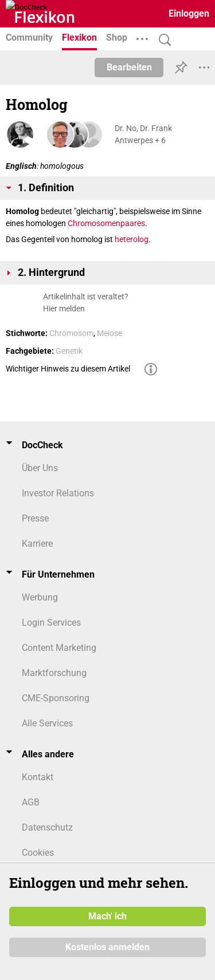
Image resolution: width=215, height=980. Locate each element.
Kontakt (38, 777)
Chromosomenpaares (106, 223)
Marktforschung (54, 673)
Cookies (38, 853)
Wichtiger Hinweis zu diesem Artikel (68, 369)
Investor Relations (58, 493)
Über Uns (40, 468)
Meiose (110, 333)
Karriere (37, 544)
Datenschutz (47, 827)
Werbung (40, 597)
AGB (31, 802)
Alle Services (47, 723)
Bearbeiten (129, 67)
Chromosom (71, 333)
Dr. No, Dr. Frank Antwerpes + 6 (143, 134)
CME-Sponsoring (56, 698)
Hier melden (64, 309)
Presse (35, 518)
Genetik (69, 351)
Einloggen (189, 13)
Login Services (51, 623)
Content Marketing (59, 648)
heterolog (132, 239)
